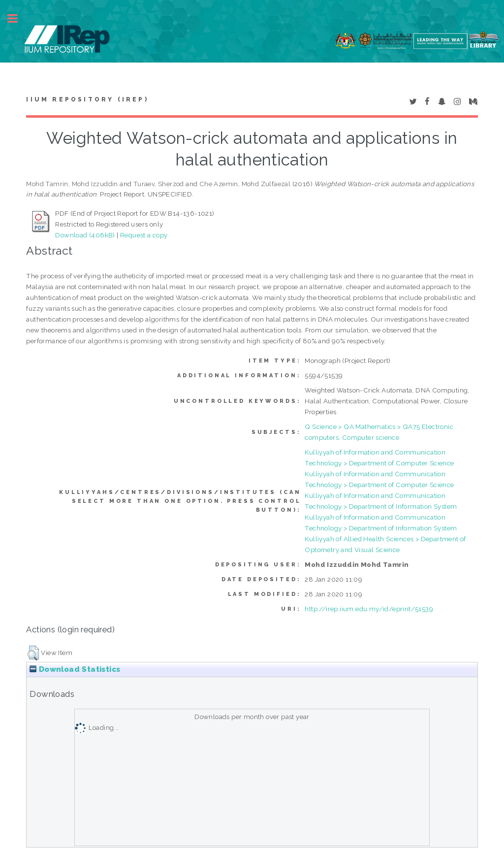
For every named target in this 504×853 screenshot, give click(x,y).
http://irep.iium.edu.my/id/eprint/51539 (369, 609)
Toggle (18, 18)
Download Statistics (75, 669)
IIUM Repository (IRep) (87, 99)
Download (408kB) (85, 235)
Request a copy (144, 235)
